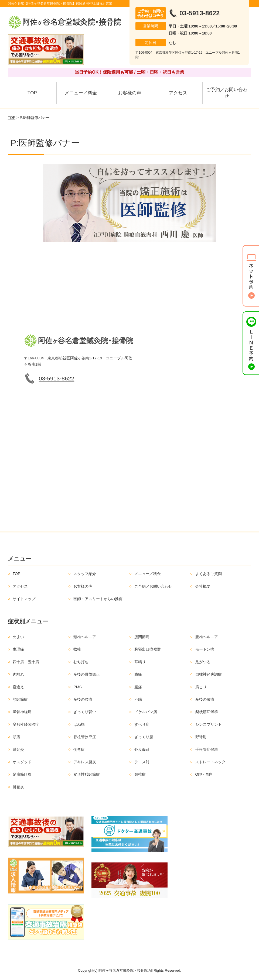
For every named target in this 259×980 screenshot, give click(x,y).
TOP (32, 93)
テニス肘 (142, 762)
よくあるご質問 (209, 574)
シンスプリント (209, 724)
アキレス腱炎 (85, 762)
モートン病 (205, 649)
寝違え (18, 687)
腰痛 (138, 687)
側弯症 (79, 749)
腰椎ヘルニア (207, 637)
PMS (77, 687)
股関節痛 (142, 637)
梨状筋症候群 (207, 712)
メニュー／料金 (81, 93)
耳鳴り (140, 662)
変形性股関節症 (87, 774)
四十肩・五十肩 (26, 662)
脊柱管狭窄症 (85, 737)
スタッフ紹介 (85, 574)
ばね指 (79, 724)
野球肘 (201, 737)
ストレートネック (210, 762)
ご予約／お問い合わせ (227, 93)
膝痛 (138, 674)
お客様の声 (130, 93)
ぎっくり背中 (85, 712)
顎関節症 (20, 699)
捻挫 (77, 649)
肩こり (201, 687)
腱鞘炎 (18, 787)
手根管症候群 (207, 749)
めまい (18, 637)
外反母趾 (142, 749)
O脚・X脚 (204, 774)
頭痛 (16, 737)
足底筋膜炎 (22, 774)
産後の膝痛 (205, 699)
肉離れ (18, 674)
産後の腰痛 (83, 699)
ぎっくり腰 (144, 737)
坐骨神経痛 (22, 712)
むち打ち (81, 662)
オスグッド (22, 762)
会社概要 (203, 586)
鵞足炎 (18, 749)
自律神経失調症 (209, 674)
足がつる (203, 662)
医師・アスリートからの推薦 (98, 599)
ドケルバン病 (146, 712)
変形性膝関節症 (26, 724)
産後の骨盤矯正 (87, 674)
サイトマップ (24, 599)
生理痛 (18, 649)
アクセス (178, 93)
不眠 (138, 699)
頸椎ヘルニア (85, 637)
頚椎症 (140, 774)
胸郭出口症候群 (148, 649)
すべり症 (142, 724)
